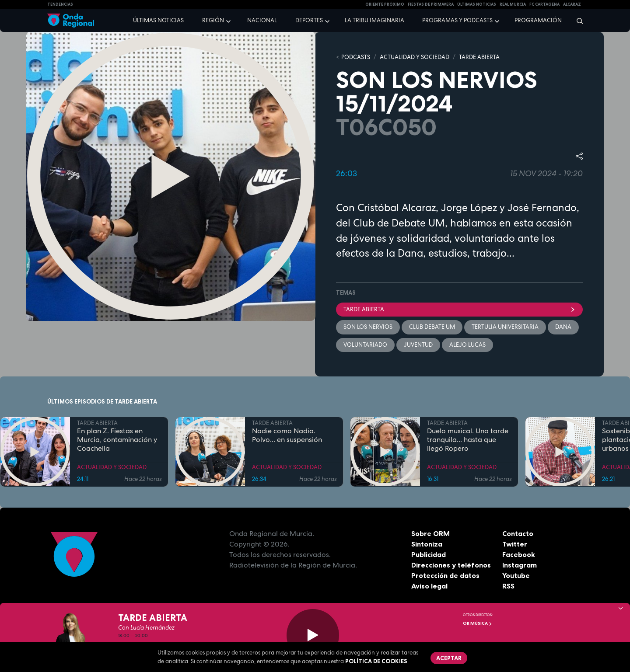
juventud (418, 345)
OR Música (478, 623)
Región (213, 20)
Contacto (518, 533)
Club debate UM (432, 327)
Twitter (515, 544)
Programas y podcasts (457, 20)
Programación (538, 20)
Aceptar (449, 658)
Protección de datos (445, 575)
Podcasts (356, 57)
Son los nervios (368, 327)
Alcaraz (572, 4)
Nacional (262, 20)
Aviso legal (429, 586)
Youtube (516, 575)
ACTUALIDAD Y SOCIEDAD (415, 57)
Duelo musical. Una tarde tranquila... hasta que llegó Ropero (468, 439)
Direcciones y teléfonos (451, 565)
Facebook (519, 554)
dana (563, 327)
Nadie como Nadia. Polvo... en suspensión (287, 435)
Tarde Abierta (459, 309)
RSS (508, 586)
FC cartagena (544, 4)
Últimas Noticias (477, 4)
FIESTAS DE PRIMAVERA (431, 4)
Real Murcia (513, 4)
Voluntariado (365, 345)
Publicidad (429, 554)
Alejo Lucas (467, 345)
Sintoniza (427, 544)
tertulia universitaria (505, 327)
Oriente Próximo (385, 4)
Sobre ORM (430, 533)
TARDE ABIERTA (479, 57)
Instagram (520, 565)
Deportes (309, 20)
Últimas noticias (158, 20)
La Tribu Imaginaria (374, 20)
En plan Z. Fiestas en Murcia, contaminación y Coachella (117, 439)
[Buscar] (577, 21)
